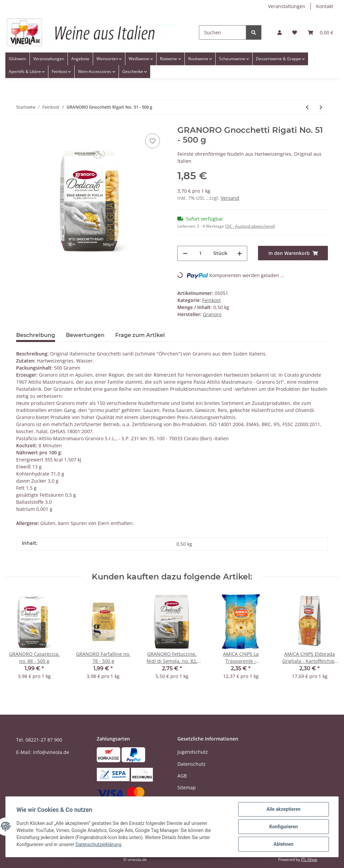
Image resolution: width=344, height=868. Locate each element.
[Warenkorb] (320, 32)
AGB (182, 776)
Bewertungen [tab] (85, 335)
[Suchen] (223, 32)
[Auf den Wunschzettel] (153, 141)
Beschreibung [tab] (36, 335)
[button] (279, 32)
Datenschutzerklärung (98, 844)
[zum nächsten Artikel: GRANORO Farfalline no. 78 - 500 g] (321, 107)
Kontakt (325, 6)
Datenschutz (191, 764)
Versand (230, 198)
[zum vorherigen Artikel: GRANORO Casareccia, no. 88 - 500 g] (307, 107)
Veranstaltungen (287, 6)
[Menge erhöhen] (240, 253)
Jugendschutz (193, 752)
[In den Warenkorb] (293, 253)
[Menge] (200, 253)
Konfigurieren (283, 827)
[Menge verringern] (185, 253)
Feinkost (211, 300)
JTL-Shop (309, 859)
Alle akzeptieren (283, 809)
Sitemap (187, 787)
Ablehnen (283, 844)
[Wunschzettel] (295, 32)
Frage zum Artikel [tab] (140, 335)
